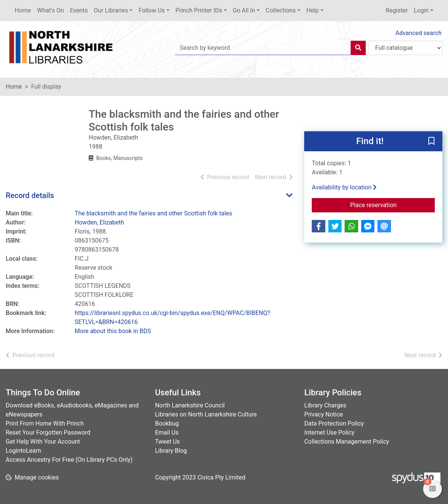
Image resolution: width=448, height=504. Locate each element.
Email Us (167, 433)
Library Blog (171, 451)
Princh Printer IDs (199, 10)
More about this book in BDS (113, 331)
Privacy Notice (323, 414)
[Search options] (406, 48)
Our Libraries (111, 10)
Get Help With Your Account (43, 442)
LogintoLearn (23, 451)
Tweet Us (168, 442)
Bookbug (167, 423)
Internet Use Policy (329, 433)
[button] (431, 142)
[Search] (358, 48)
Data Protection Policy (334, 423)
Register (397, 10)
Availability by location (344, 187)
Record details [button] (30, 195)
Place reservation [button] (393, 204)
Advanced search (419, 33)
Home (23, 10)
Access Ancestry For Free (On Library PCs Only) (69, 460)
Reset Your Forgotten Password (48, 433)
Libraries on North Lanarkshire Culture (206, 414)
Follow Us (152, 10)
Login (421, 10)
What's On (50, 10)
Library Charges (325, 405)
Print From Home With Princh (45, 423)
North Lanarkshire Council (190, 405)
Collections (281, 10)
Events (79, 10)
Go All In (244, 10)
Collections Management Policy (347, 442)
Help (313, 10)
